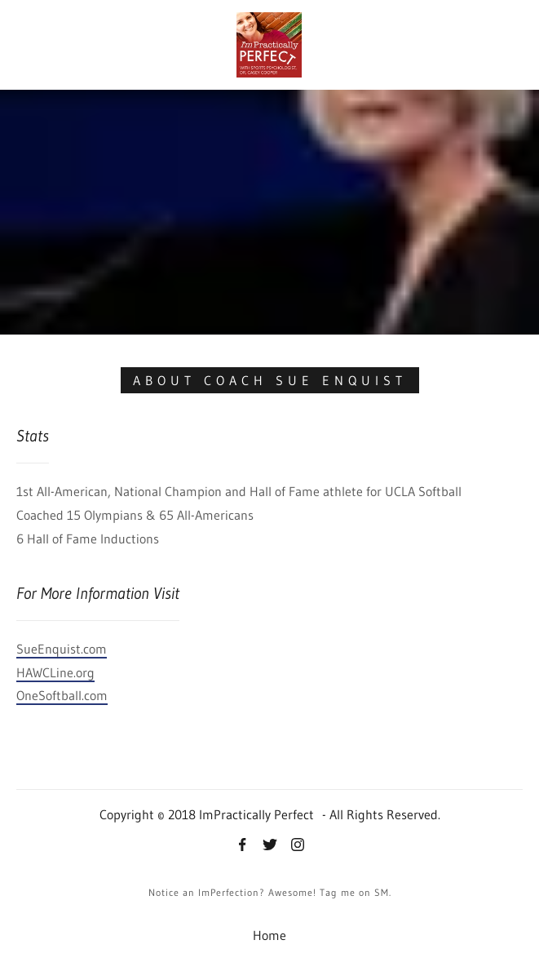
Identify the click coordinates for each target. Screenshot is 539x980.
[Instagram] (298, 846)
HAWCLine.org (55, 672)
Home (269, 935)
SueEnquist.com (62, 649)
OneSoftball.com (62, 695)
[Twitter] (270, 846)
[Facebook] (242, 846)
